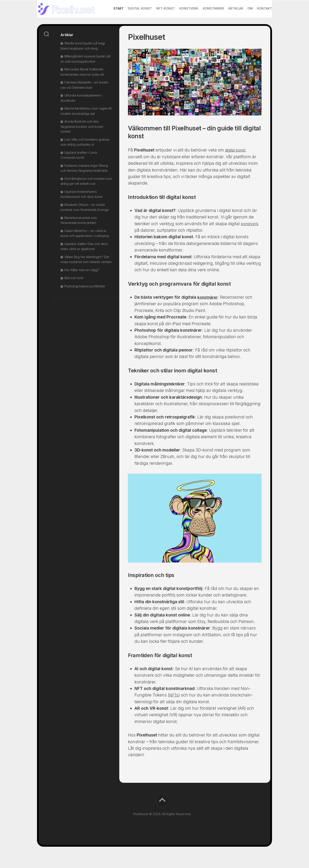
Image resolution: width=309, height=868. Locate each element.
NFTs (174, 710)
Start (110, 26)
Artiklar (227, 26)
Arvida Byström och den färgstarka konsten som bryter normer (82, 141)
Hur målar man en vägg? (82, 285)
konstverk (250, 239)
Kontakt (256, 26)
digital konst (237, 165)
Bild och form (74, 293)
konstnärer (208, 312)
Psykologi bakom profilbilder (85, 301)
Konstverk (180, 26)
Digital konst (131, 26)
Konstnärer (205, 26)
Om (241, 26)
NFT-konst (157, 26)
